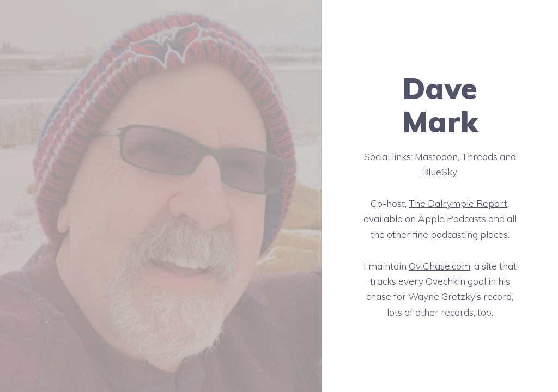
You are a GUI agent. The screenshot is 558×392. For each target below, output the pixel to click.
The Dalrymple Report (458, 203)
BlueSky (439, 172)
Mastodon (436, 157)
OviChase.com (439, 266)
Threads (480, 157)
